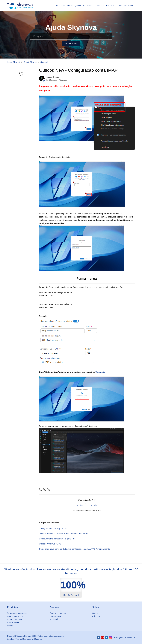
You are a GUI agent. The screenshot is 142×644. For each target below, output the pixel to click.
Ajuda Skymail (14, 62)
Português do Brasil (123, 637)
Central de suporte (58, 613)
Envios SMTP (13, 622)
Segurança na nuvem (17, 613)
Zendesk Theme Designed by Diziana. (24, 639)
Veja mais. (101, 372)
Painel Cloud (112, 6)
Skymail (44, 62)
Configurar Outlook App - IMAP (53, 529)
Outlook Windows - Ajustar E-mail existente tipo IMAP (63, 534)
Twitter (45, 489)
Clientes (96, 616)
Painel (90, 6)
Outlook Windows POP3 (50, 544)
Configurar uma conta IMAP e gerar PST (58, 539)
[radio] (80, 505)
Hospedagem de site (76, 6)
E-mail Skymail (30, 62)
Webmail (54, 619)
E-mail (10, 625)
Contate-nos (55, 616)
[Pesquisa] (71, 36)
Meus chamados (126, 6)
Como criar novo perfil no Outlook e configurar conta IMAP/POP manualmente (74, 549)
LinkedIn (49, 489)
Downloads (99, 6)
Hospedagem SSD (16, 616)
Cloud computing (15, 619)
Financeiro (61, 6)
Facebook (41, 489)
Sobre (95, 613)
